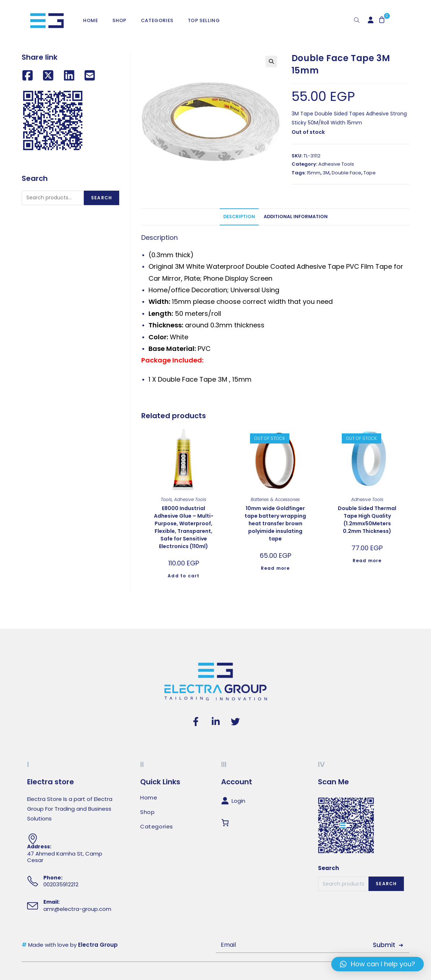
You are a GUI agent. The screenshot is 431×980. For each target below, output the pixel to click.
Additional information (296, 217)
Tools (166, 499)
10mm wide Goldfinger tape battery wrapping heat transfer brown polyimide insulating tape (275, 523)
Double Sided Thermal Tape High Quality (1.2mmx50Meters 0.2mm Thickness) (367, 520)
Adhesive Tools (336, 164)
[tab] (239, 217)
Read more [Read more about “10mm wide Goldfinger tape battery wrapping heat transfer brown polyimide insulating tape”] (275, 568)
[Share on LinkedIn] (69, 76)
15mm (314, 173)
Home (149, 798)
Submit (384, 945)
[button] (378, 964)
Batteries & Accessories (275, 499)
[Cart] (227, 823)
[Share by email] (90, 76)
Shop (147, 812)
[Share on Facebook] (28, 76)
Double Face (346, 173)
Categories (157, 827)
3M (326, 173)
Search (102, 198)
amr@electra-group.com (77, 909)
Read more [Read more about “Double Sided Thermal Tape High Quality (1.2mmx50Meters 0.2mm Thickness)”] (367, 561)
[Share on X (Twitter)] (48, 76)
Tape (370, 173)
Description (239, 217)
